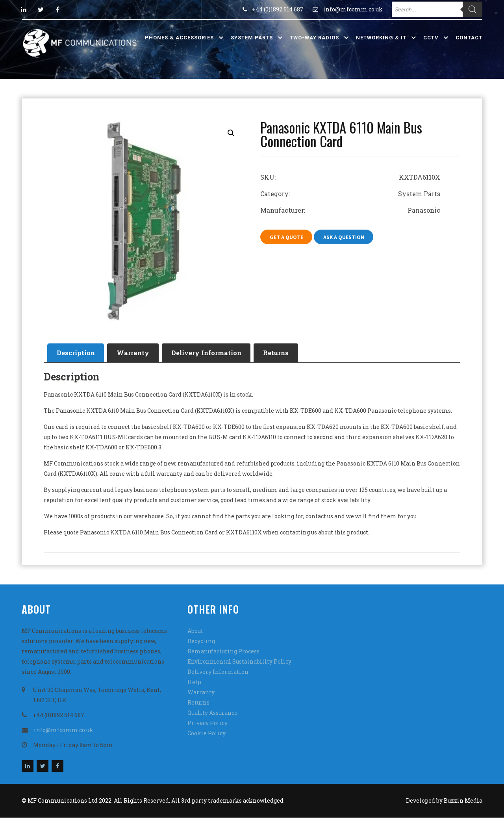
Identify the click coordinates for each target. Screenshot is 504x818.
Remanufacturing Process (223, 652)
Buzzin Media (463, 801)
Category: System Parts (350, 194)
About (195, 631)
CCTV (431, 38)
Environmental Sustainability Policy (239, 662)
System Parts (252, 38)
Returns (282, 353)
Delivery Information (211, 353)
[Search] (472, 9)
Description (77, 353)
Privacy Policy (208, 723)
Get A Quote (287, 237)
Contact (469, 38)
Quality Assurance (212, 713)
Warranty (136, 353)
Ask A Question (345, 237)
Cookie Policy (207, 734)
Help (194, 682)
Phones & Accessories (179, 38)
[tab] (77, 353)
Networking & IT (381, 38)
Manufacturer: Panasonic (350, 210)
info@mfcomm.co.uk (353, 9)
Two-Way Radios (314, 38)
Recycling (201, 641)
